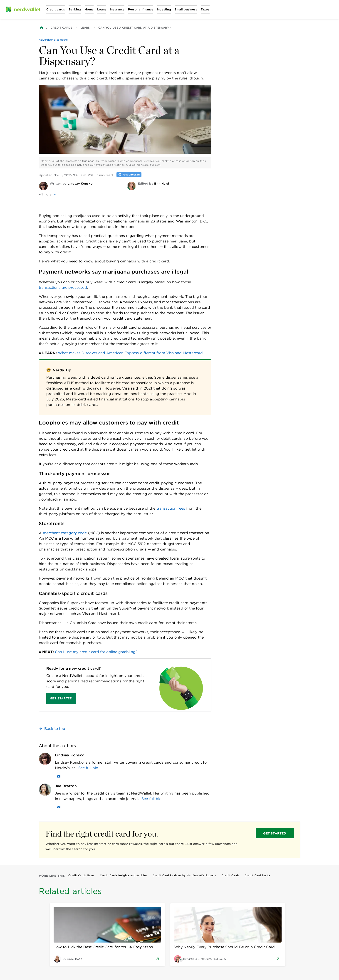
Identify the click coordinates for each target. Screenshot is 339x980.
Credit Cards (62, 28)
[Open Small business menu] (186, 9)
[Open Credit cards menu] (56, 9)
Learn (85, 28)
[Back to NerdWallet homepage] (42, 28)
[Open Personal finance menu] (141, 9)
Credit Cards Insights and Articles (124, 875)
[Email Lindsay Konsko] (59, 776)
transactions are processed (63, 288)
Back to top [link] (55, 729)
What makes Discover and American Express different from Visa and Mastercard (130, 353)
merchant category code (65, 533)
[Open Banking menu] (75, 9)
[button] (81, 195)
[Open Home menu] (89, 9)
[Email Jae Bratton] (59, 807)
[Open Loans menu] (102, 9)
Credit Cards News (81, 875)
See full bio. (89, 768)
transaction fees (171, 508)
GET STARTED (275, 833)
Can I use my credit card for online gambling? (96, 652)
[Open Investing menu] (164, 9)
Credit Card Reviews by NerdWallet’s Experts (185, 875)
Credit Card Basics (258, 875)
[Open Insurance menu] (117, 9)
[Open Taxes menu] (205, 9)
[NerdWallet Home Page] (23, 9)
